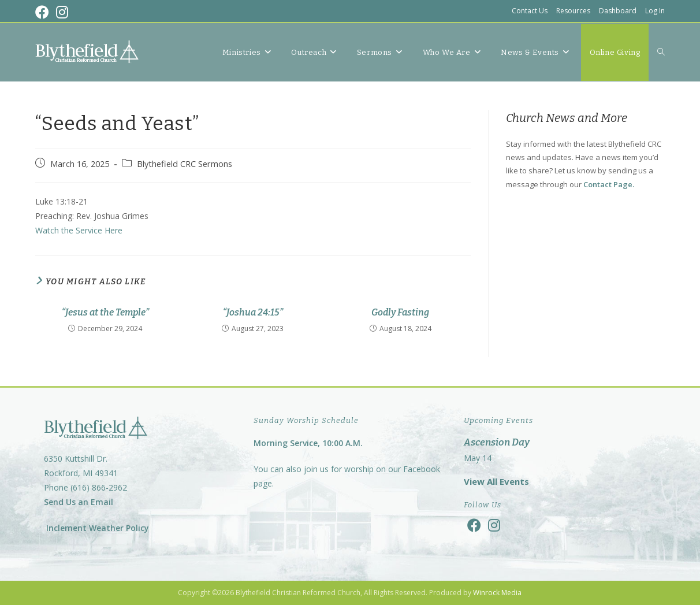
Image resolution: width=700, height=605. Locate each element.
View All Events (496, 481)
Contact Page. (609, 184)
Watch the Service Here (79, 230)
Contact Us (530, 11)
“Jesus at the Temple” (105, 312)
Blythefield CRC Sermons (185, 164)
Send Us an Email (79, 502)
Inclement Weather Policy (96, 528)
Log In (655, 11)
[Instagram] (494, 525)
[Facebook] (474, 525)
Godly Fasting (400, 312)
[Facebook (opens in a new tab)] (44, 12)
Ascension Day (497, 442)
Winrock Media (497, 593)
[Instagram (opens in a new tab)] (62, 12)
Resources (573, 11)
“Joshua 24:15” (253, 312)
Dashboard (618, 11)
